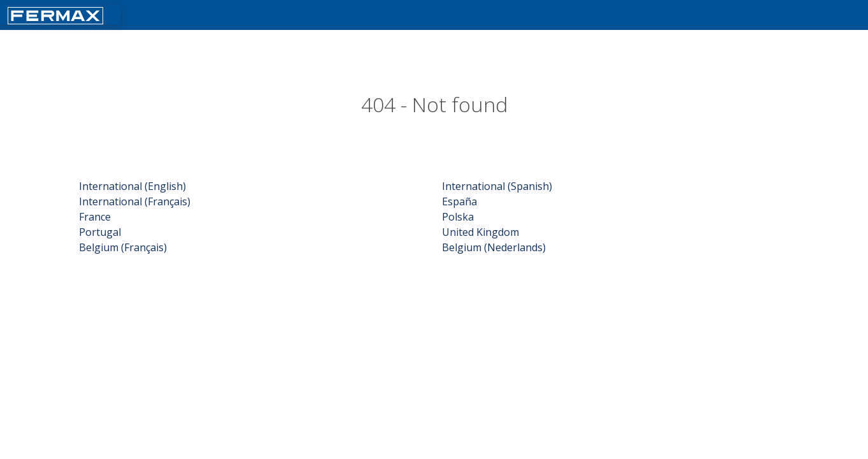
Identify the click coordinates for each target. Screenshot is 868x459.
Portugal (100, 232)
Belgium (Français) (123, 247)
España (459, 201)
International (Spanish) (497, 186)
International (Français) (135, 201)
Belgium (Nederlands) (494, 247)
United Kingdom (480, 232)
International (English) (132, 186)
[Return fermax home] (55, 14)
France (95, 217)
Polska (458, 217)
